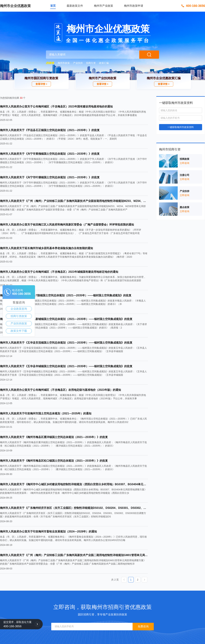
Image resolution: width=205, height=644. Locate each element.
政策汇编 (104, 63)
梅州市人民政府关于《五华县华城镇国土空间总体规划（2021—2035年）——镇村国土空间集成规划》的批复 (66, 366)
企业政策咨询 (19, 309)
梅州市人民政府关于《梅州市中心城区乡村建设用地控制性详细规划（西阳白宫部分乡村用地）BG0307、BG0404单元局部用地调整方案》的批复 (74, 484)
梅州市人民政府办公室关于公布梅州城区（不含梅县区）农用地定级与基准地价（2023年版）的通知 (60, 390)
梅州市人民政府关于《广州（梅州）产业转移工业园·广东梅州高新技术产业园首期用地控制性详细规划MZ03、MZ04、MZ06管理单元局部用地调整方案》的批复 (74, 201)
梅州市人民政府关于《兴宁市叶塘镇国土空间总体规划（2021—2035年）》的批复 (50, 177)
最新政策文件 (75, 6)
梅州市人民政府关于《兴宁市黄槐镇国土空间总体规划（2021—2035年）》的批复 (50, 154)
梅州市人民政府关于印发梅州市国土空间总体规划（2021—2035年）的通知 (46, 413)
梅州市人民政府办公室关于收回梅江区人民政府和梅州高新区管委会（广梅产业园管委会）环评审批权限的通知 (67, 225)
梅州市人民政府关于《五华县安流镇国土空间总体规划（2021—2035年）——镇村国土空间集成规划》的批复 (66, 343)
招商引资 (91, 63)
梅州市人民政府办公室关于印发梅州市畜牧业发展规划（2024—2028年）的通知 (48, 532)
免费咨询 (143, 626)
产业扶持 (78, 63)
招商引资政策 (19, 316)
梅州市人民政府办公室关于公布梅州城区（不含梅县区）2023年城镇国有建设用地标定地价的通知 (59, 272)
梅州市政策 (64, 63)
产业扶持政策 (19, 323)
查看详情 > (41, 84)
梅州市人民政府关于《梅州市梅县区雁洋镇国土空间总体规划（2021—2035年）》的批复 (54, 437)
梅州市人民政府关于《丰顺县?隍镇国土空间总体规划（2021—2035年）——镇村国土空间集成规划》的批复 (66, 295)
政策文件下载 (19, 331)
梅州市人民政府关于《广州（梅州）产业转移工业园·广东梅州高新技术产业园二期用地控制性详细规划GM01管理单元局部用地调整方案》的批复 (74, 555)
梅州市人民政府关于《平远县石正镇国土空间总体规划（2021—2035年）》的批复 (50, 130)
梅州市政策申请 (134, 6)
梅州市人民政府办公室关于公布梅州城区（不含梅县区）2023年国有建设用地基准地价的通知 (56, 107)
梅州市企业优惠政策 (15, 6)
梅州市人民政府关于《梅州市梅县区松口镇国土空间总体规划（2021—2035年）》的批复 (54, 461)
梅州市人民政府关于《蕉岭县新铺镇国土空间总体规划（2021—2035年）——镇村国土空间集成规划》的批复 (66, 319)
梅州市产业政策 (104, 6)
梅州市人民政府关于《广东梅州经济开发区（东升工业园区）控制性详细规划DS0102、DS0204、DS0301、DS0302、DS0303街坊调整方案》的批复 (74, 508)
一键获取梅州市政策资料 (181, 127)
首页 (53, 6)
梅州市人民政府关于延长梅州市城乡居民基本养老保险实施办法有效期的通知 (46, 248)
